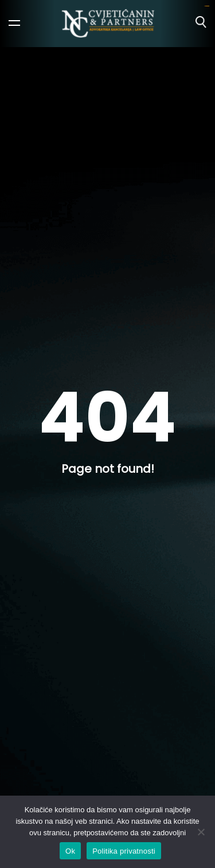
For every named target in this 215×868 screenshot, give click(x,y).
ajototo (208, 6)
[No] (201, 832)
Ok (70, 851)
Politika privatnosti (124, 851)
